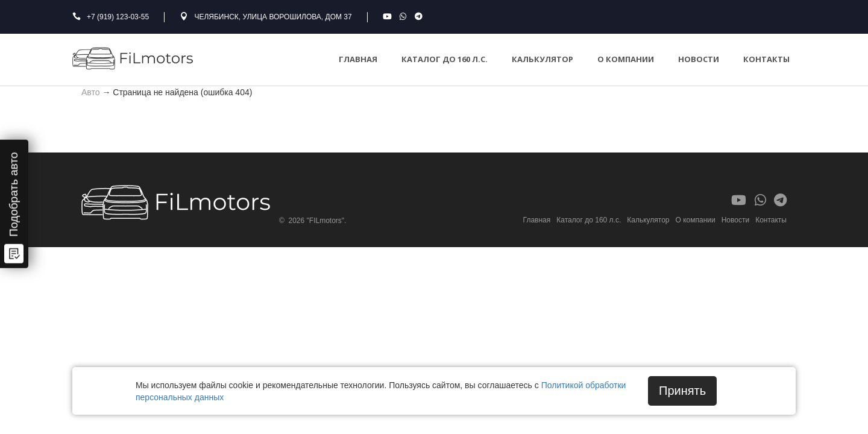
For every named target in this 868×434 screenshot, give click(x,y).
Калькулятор (542, 59)
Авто (91, 92)
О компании (626, 59)
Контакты (766, 59)
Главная (358, 59)
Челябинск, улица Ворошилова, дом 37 (273, 17)
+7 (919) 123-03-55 (118, 17)
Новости (699, 59)
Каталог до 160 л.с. (445, 59)
